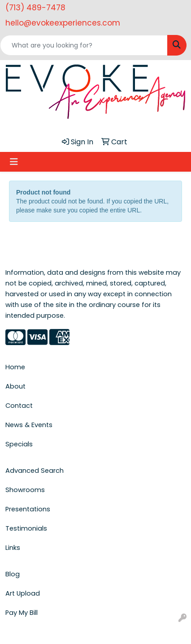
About (15, 386)
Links (13, 548)
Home (15, 367)
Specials (19, 444)
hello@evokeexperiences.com (63, 23)
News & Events (29, 425)
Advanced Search (35, 471)
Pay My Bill (22, 613)
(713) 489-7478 (35, 8)
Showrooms (25, 490)
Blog (13, 574)
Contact (19, 406)
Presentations (28, 509)
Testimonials (26, 528)
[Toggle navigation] (14, 162)
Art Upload (23, 593)
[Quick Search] (84, 45)
